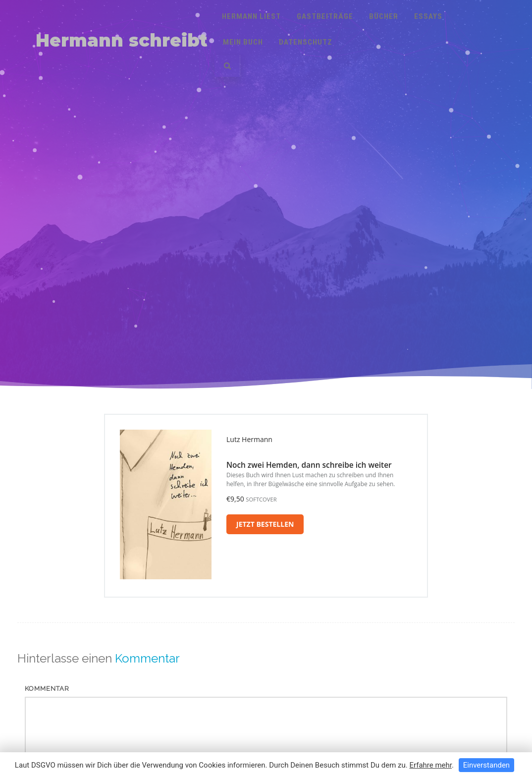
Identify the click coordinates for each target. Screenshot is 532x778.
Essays (428, 16)
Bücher (384, 16)
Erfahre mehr (430, 765)
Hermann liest (251, 16)
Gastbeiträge (325, 16)
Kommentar (47, 689)
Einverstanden (486, 765)
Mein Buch (243, 42)
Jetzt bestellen (265, 524)
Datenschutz (306, 42)
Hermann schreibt (122, 40)
